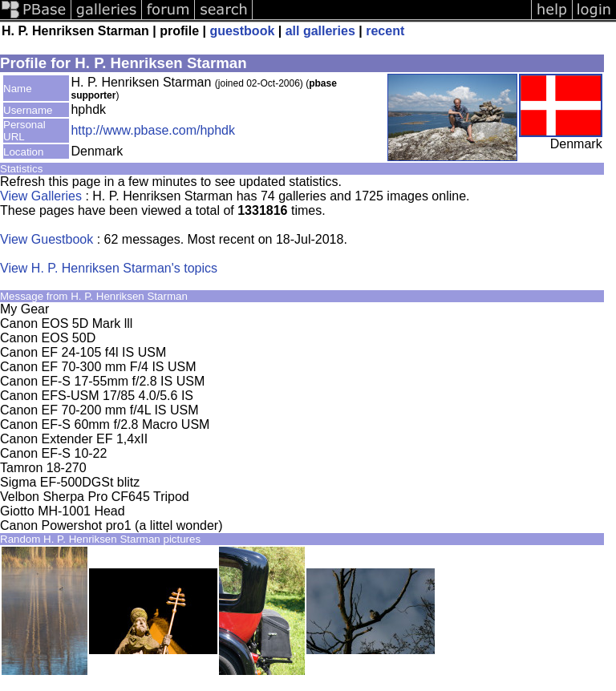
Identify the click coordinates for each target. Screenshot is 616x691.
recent (385, 31)
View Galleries (41, 196)
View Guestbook (47, 239)
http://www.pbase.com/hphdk (153, 130)
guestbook (242, 31)
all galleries (320, 31)
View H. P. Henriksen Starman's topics (109, 268)
